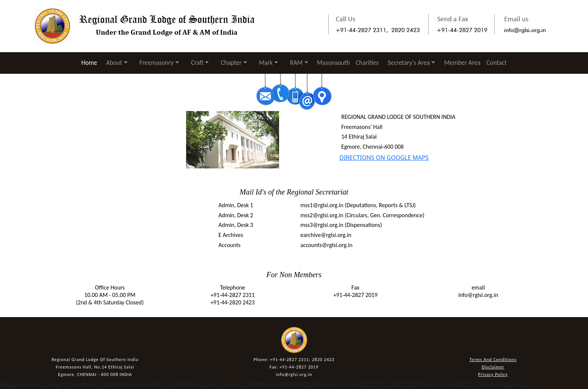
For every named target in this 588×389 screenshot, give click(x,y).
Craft (197, 63)
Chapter (231, 63)
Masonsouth (333, 63)
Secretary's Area (409, 63)
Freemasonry (157, 63)
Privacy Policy (493, 374)
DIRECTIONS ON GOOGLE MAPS (384, 158)
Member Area (462, 63)
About (114, 63)
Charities (367, 63)
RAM (296, 63)
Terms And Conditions (493, 360)
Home (91, 62)
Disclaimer (493, 367)
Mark (266, 63)
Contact (496, 63)
